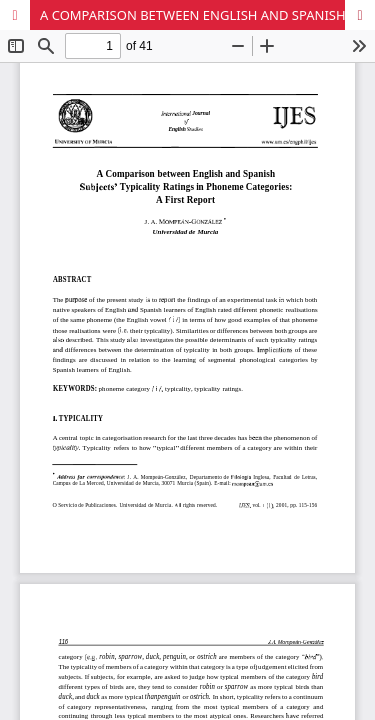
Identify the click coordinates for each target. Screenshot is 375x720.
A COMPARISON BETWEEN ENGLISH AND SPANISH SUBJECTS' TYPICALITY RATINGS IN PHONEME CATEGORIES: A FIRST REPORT (207, 15)
